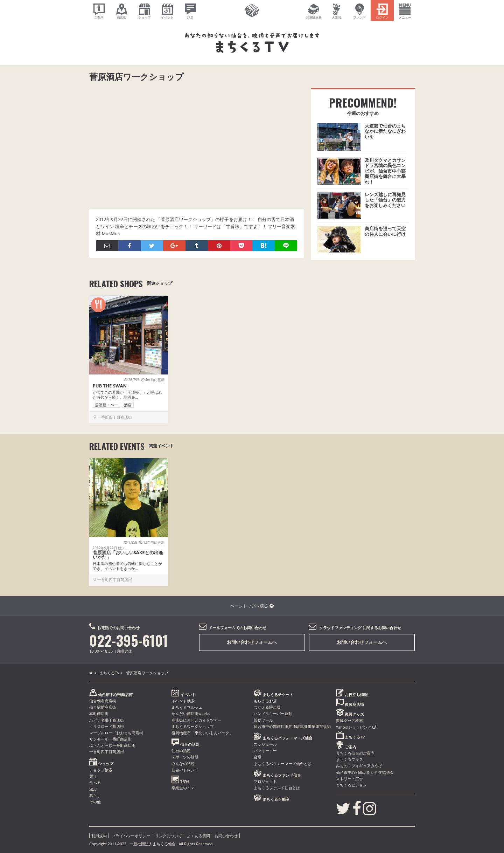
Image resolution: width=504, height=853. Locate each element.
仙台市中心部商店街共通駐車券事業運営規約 (292, 726)
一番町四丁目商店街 (107, 752)
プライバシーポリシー (131, 836)
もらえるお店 (265, 701)
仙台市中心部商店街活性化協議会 (365, 772)
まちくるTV (109, 673)
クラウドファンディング (340, 628)
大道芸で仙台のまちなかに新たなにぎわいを (385, 131)
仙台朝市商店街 (103, 701)
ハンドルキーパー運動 (273, 713)
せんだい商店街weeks (191, 713)
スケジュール (265, 744)
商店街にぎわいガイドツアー (197, 720)
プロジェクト (265, 781)
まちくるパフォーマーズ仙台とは (283, 763)
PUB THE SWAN (110, 386)
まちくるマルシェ (187, 707)
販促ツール (263, 720)
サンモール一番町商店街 (110, 739)
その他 (95, 802)
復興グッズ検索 (349, 720)
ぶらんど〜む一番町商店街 (112, 745)
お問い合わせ (226, 836)
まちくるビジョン (351, 785)
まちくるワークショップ (193, 726)
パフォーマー (265, 751)
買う (93, 776)
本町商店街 (99, 713)
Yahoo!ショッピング (356, 727)
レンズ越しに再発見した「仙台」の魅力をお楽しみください (385, 200)
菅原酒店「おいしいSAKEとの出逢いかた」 (128, 555)
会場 (258, 757)
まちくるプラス (349, 759)
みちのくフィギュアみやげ (359, 766)
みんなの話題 (183, 763)
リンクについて (169, 836)
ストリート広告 (349, 779)
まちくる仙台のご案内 (355, 753)
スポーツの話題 (185, 757)
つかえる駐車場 (267, 707)
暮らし (95, 795)
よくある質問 (198, 836)
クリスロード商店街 (107, 726)
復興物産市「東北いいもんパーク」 (202, 733)
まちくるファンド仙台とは (277, 788)
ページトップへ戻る (252, 606)
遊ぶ (93, 789)
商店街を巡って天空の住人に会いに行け (385, 231)
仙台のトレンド (185, 770)
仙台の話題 (181, 751)
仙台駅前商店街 (103, 707)
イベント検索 (183, 701)
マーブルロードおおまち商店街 (116, 733)
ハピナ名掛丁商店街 (107, 720)
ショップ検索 (101, 770)
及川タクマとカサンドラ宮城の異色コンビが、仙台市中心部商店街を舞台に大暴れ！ (385, 171)
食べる (95, 782)
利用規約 (99, 836)
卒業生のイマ (183, 788)
